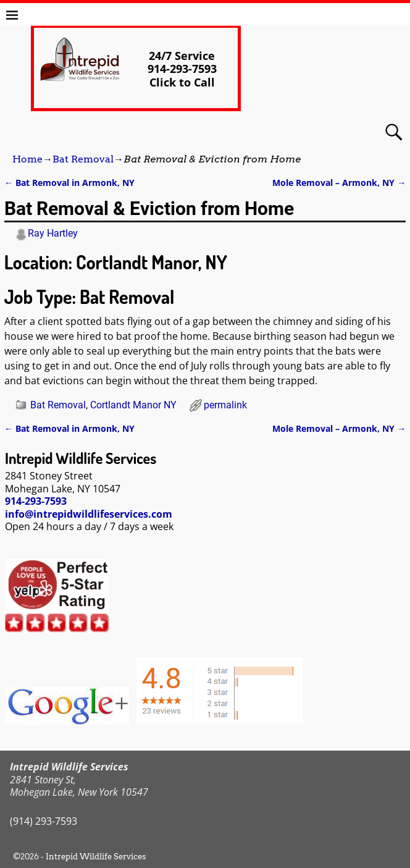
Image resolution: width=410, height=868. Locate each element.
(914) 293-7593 (44, 821)
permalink (225, 405)
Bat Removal (83, 159)
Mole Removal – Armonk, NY (339, 183)
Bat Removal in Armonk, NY (69, 183)
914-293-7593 (36, 501)
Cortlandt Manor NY (133, 405)
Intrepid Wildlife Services (96, 857)
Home (27, 159)
